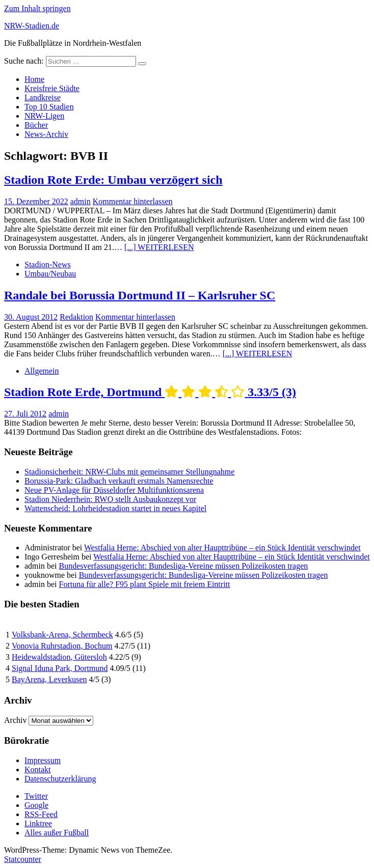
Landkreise (43, 97)
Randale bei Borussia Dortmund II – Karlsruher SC (140, 295)
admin (81, 201)
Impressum (43, 760)
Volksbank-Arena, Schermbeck (62, 635)
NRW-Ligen (44, 116)
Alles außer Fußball (57, 833)
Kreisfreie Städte (52, 88)
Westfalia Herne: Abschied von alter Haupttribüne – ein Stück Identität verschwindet (222, 548)
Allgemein (42, 371)
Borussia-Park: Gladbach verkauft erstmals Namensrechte (119, 481)
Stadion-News (48, 264)
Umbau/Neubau (50, 274)
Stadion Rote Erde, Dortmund (150, 392)
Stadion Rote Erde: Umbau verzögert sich (113, 180)
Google (36, 805)
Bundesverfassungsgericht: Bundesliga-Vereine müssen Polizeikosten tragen (184, 566)
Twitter (36, 796)
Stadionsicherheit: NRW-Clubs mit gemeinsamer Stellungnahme (129, 472)
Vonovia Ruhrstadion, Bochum (62, 646)
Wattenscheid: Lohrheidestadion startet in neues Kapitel (115, 508)
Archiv (15, 720)
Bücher (36, 125)
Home (34, 79)
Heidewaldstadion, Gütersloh (59, 657)
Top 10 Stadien (49, 107)
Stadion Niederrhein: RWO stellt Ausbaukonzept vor (110, 499)
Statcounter (23, 859)
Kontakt (38, 769)
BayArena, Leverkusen (49, 679)
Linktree (38, 823)
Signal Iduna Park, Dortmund (60, 668)
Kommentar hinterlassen (133, 201)
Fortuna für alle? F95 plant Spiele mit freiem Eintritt (145, 584)
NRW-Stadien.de (32, 26)
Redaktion (76, 317)
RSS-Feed (41, 814)
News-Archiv (46, 134)
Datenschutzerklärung (60, 779)
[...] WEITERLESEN (159, 247)
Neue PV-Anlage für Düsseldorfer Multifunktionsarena (114, 490)
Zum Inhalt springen (37, 8)
